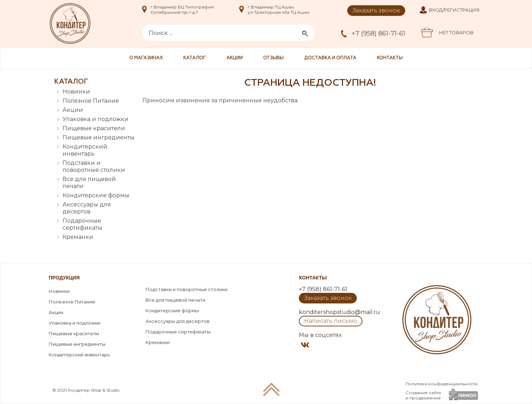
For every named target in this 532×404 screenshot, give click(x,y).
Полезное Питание (91, 101)
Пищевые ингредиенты (99, 137)
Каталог (195, 58)
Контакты (390, 58)
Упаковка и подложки (96, 119)
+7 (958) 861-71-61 (378, 34)
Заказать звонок (376, 10)
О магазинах (146, 58)
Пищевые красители (94, 128)
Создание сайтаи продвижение (423, 395)
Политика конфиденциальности (442, 384)
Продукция (64, 278)
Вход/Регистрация (454, 10)
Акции (235, 58)
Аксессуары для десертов (87, 208)
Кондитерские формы (96, 195)
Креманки (78, 237)
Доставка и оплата (330, 58)
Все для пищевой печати (89, 183)
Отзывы (273, 58)
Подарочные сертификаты (82, 224)
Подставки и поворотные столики (94, 166)
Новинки (76, 92)
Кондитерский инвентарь (85, 150)
